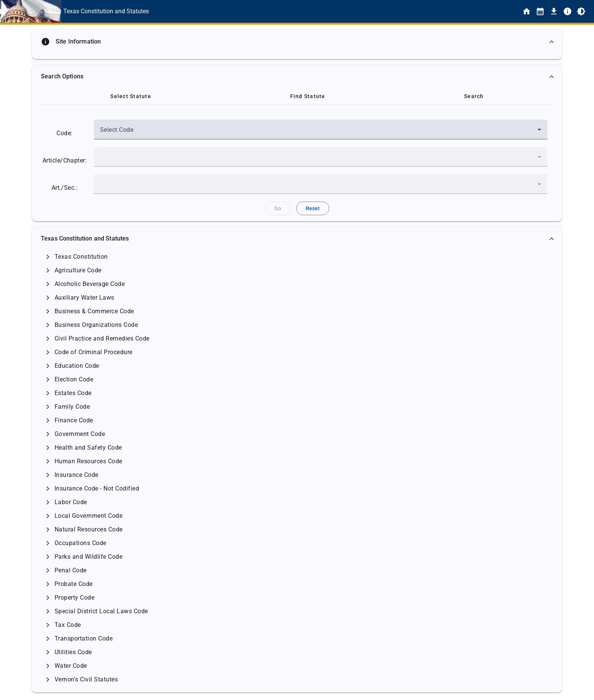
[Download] (554, 11)
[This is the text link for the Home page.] (106, 11)
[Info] (567, 11)
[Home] (527, 11)
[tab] (131, 96)
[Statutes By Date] (540, 11)
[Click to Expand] (48, 257)
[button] (297, 42)
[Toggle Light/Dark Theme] (581, 11)
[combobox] (321, 133)
